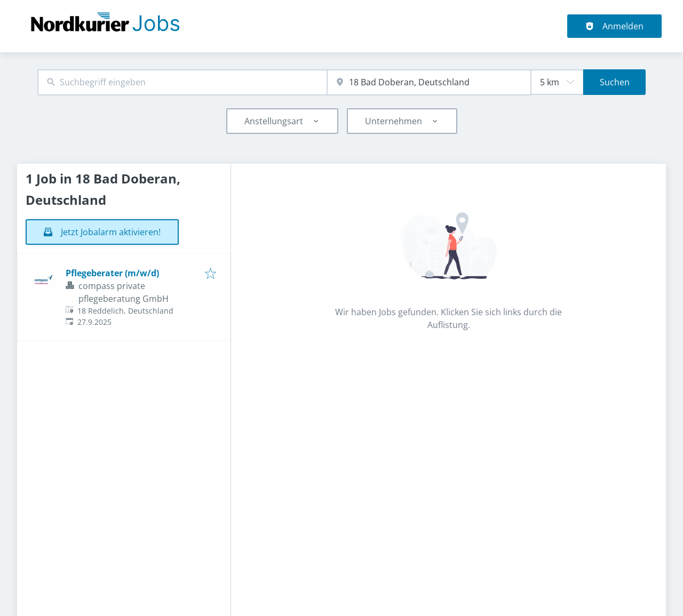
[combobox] (182, 82)
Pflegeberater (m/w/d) (112, 273)
